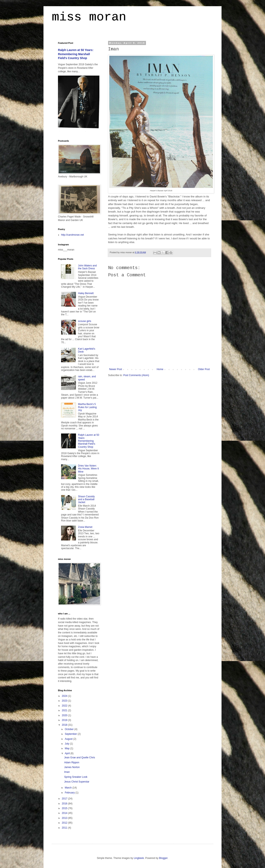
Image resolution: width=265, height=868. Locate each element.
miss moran (89, 18)
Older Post (204, 369)
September (71, 734)
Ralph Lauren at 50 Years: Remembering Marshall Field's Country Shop (76, 54)
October (70, 729)
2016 (65, 804)
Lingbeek (139, 858)
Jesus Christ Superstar (77, 782)
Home (160, 369)
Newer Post (116, 369)
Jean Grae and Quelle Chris (80, 758)
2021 (65, 710)
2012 (65, 823)
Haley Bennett (86, 293)
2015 (65, 808)
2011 (65, 828)
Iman (67, 772)
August (69, 739)
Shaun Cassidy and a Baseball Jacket (86, 499)
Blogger (163, 858)
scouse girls (85, 321)
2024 (65, 696)
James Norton (72, 767)
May (67, 748)
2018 (65, 725)
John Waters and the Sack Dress (87, 267)
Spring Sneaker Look (76, 777)
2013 (65, 818)
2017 (65, 799)
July (67, 744)
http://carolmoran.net (72, 235)
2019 (65, 720)
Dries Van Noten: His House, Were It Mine (88, 469)
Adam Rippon (72, 762)
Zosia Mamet (85, 527)
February (70, 793)
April (68, 753)
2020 (65, 715)
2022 (65, 706)
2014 (65, 813)
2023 (65, 701)
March (69, 788)
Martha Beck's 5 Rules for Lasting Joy (87, 407)
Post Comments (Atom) (136, 375)
